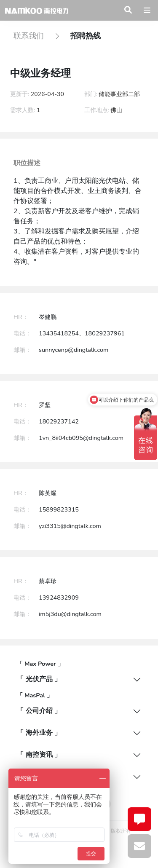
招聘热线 (86, 36)
